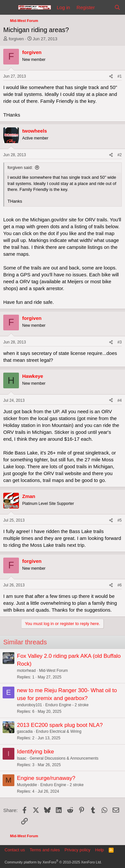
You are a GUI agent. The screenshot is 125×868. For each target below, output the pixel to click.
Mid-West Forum (53, 671)
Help (100, 850)
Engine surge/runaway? (46, 778)
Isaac (22, 758)
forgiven (16, 39)
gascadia (25, 731)
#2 (120, 155)
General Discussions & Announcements (64, 758)
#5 (120, 520)
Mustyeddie (27, 785)
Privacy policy (78, 850)
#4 (120, 400)
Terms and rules (45, 850)
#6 (120, 585)
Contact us (15, 850)
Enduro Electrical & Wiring (59, 731)
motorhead (26, 671)
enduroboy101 (30, 705)
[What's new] (104, 7)
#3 (120, 342)
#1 (120, 76)
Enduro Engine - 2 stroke (67, 705)
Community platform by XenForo (53, 862)
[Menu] (9, 8)
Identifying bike (35, 752)
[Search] (117, 7)
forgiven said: (20, 167)
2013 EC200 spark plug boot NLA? (60, 725)
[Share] (111, 76)
